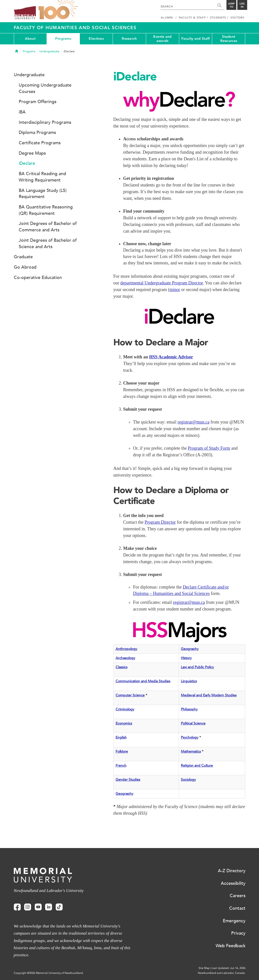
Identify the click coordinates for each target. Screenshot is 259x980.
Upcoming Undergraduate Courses (45, 88)
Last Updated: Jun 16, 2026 (229, 968)
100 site (58, 10)
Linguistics (189, 681)
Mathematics (191, 751)
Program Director (160, 522)
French (121, 766)
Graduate (23, 257)
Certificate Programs (40, 143)
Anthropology (126, 649)
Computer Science (130, 695)
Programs (63, 39)
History (186, 658)
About (30, 39)
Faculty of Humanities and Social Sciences (75, 28)
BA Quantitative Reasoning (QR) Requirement (46, 210)
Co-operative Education (38, 277)
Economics (124, 723)
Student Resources (229, 39)
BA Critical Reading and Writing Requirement (42, 177)
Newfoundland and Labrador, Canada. (222, 973)
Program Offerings (38, 102)
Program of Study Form (209, 448)
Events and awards (163, 39)
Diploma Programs (37, 132)
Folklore (122, 751)
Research (129, 39)
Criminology (125, 709)
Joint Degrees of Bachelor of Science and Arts (48, 243)
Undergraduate (49, 51)
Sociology (188, 780)
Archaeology (125, 658)
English (121, 737)
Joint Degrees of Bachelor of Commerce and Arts (48, 227)
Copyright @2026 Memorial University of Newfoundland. (49, 973)
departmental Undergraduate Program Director (162, 283)
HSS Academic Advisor (171, 357)
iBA (22, 112)
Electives (96, 39)
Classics (121, 667)
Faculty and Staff (196, 39)
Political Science (193, 723)
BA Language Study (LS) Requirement (43, 194)
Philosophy (189, 709)
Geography (190, 649)
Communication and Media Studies (143, 681)
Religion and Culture (197, 766)
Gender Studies (128, 780)
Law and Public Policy (197, 667)
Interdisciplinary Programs (45, 122)
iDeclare (27, 163)
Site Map (204, 968)
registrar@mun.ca (194, 422)
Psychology (190, 737)
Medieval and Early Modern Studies (209, 695)
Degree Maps (32, 153)
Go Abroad (25, 267)
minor (175, 290)
